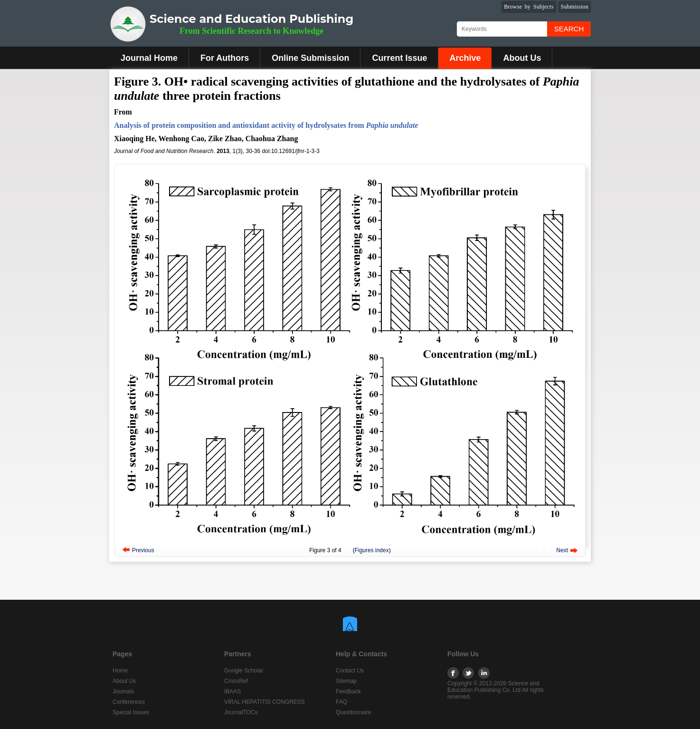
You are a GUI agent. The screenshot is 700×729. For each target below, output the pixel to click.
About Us (522, 58)
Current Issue (399, 58)
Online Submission (310, 58)
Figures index (372, 550)
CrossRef (236, 681)
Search (569, 29)
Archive (465, 58)
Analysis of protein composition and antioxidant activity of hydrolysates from (266, 125)
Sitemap (346, 681)
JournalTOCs (241, 712)
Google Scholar (244, 671)
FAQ (341, 702)
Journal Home (149, 58)
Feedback (348, 691)
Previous (143, 550)
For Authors (225, 58)
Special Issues (131, 712)
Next (562, 550)
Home (120, 671)
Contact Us (350, 671)
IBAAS (232, 691)
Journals (123, 691)
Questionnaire (354, 712)
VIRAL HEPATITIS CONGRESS (265, 702)
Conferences (129, 702)
